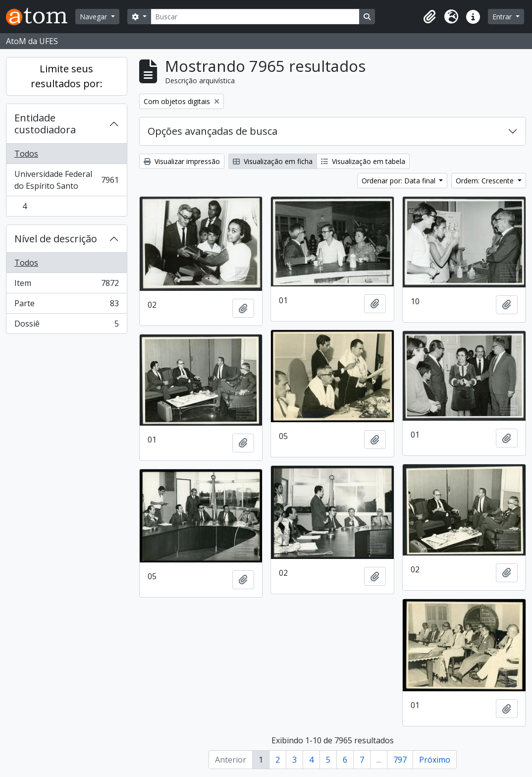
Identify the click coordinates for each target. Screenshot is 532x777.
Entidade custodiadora (45, 124)
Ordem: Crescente (486, 181)
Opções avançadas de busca (213, 131)
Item (66, 285)
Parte (66, 305)
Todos (26, 154)
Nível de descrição (56, 239)
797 (400, 760)
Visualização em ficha (273, 161)
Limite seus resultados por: (67, 76)
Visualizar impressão (182, 161)
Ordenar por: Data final (399, 181)
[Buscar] (255, 17)
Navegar (94, 17)
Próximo (435, 760)
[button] (429, 17)
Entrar (503, 17)
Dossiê (66, 326)
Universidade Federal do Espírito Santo (66, 180)
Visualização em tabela (363, 161)
